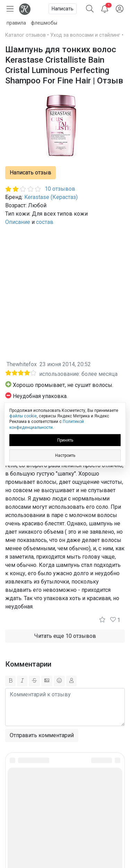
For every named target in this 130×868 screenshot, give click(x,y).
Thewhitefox (22, 364)
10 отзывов (60, 189)
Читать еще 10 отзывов (65, 636)
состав (45, 222)
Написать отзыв (31, 173)
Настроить (65, 455)
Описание (18, 222)
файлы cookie (23, 416)
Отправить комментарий (42, 735)
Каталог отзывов (25, 35)
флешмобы (44, 23)
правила (16, 23)
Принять (65, 440)
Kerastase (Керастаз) (51, 197)
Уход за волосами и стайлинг (85, 35)
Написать (63, 9)
